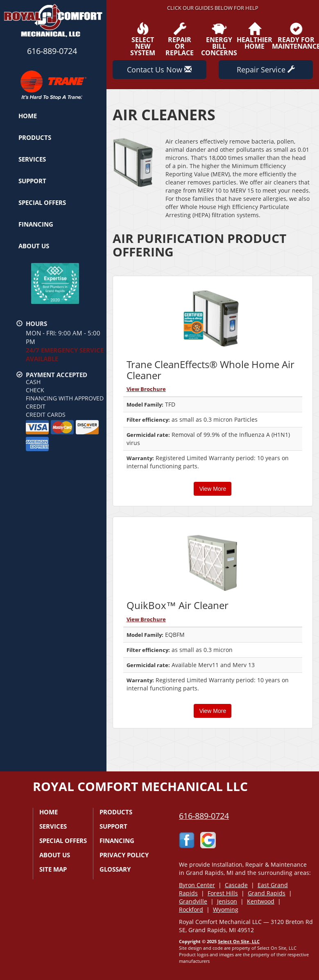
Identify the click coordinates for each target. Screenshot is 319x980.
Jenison (227, 901)
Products (35, 137)
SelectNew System (143, 39)
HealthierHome (255, 36)
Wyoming (226, 909)
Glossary (115, 869)
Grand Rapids (267, 893)
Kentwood (261, 901)
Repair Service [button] (266, 70)
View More (213, 489)
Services (32, 159)
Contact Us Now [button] (159, 70)
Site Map (53, 869)
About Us (34, 246)
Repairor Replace (180, 39)
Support (32, 181)
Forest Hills (223, 893)
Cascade (236, 885)
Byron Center (197, 885)
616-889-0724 (204, 816)
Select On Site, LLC (239, 941)
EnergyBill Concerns (219, 39)
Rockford (191, 909)
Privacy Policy (124, 855)
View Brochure (146, 389)
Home (28, 116)
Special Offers (42, 202)
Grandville (193, 901)
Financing (36, 224)
